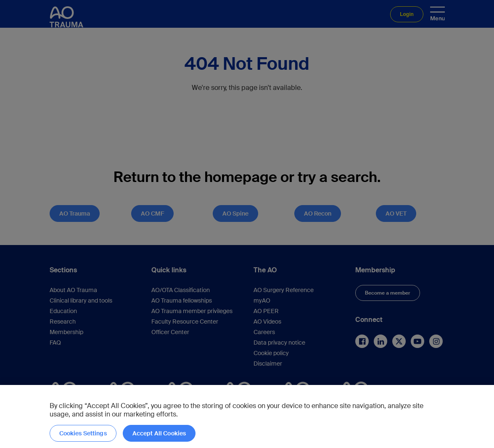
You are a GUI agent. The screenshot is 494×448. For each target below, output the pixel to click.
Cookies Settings (83, 433)
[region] (247, 416)
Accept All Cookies (159, 433)
